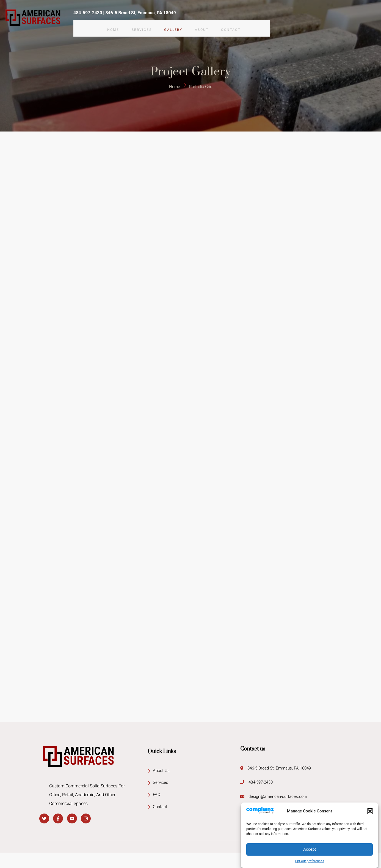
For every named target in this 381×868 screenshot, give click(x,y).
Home (111, 24)
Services (142, 24)
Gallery (176, 24)
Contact (239, 24)
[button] (370, 811)
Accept (310, 849)
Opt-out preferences (310, 861)
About (207, 24)
